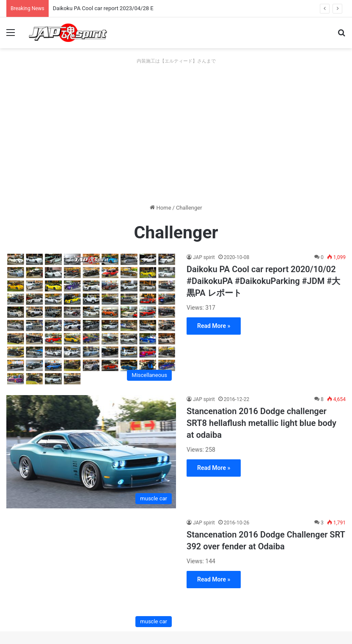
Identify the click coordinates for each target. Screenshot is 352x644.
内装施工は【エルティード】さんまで (176, 61)
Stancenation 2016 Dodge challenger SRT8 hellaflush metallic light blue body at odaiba (261, 423)
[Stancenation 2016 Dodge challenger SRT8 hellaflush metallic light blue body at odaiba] (91, 452)
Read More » (214, 326)
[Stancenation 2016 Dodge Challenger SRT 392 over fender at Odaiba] (91, 575)
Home (160, 208)
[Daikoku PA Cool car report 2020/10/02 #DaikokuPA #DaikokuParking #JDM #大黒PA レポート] (91, 319)
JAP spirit (204, 257)
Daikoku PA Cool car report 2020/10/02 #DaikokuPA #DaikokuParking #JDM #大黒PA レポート (263, 281)
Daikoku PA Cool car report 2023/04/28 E (103, 8)
